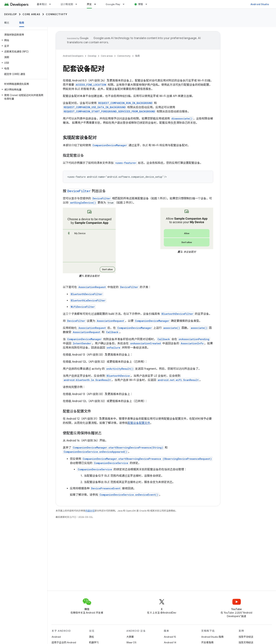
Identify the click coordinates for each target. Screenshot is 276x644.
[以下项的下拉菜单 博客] (148, 4)
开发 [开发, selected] (89, 4)
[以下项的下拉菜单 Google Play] (125, 4)
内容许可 (90, 511)
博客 (141, 4)
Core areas (31, 14)
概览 (7, 23)
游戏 (92, 637)
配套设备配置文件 (139, 423)
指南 (137, 56)
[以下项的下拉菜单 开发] (97, 4)
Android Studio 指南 (212, 637)
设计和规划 (67, 4)
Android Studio (260, 4)
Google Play (113, 4)
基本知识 (42, 4)
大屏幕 (130, 637)
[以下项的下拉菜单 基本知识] (52, 4)
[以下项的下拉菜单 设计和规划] (78, 4)
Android (56, 637)
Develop (11, 14)
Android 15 (170, 637)
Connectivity (57, 14)
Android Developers (73, 56)
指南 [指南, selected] (22, 23)
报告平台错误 (246, 637)
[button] (23, 40)
